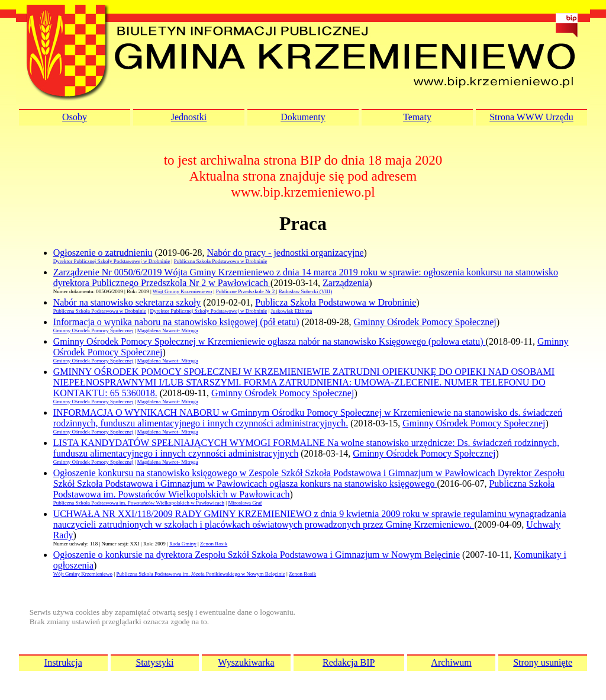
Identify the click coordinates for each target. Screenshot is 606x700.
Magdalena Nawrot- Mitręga (168, 330)
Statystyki (154, 662)
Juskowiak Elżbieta (291, 311)
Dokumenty (303, 117)
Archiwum (451, 662)
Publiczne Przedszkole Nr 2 (246, 291)
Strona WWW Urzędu (531, 117)
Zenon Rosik (214, 544)
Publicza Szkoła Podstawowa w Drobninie (336, 302)
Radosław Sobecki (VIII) (305, 291)
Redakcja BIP (349, 662)
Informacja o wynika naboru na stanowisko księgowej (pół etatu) (176, 322)
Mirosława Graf (245, 503)
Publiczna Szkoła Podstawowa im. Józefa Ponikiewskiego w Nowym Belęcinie (200, 574)
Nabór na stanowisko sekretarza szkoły (127, 302)
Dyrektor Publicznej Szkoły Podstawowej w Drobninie (112, 261)
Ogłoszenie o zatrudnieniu (103, 253)
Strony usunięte (543, 662)
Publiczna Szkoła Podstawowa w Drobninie (220, 261)
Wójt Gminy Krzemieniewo (182, 291)
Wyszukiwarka (246, 662)
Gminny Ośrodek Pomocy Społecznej (425, 322)
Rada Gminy (183, 544)
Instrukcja (63, 662)
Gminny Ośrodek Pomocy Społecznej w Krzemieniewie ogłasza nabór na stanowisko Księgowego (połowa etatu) (270, 341)
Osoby (75, 117)
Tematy (417, 117)
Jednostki (189, 117)
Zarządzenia (346, 283)
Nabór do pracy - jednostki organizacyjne (286, 253)
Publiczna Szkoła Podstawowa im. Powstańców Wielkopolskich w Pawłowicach (139, 503)
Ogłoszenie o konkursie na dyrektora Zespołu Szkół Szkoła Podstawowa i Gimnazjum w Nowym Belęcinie (257, 555)
